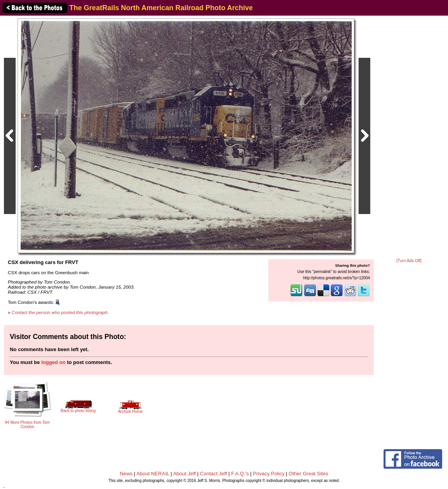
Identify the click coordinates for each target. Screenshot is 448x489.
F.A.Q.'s (240, 474)
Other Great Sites (308, 474)
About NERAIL (153, 474)
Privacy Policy (269, 474)
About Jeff (184, 474)
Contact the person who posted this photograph (60, 312)
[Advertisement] (409, 137)
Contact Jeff (213, 474)
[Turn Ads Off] (409, 261)
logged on (54, 362)
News (126, 474)
